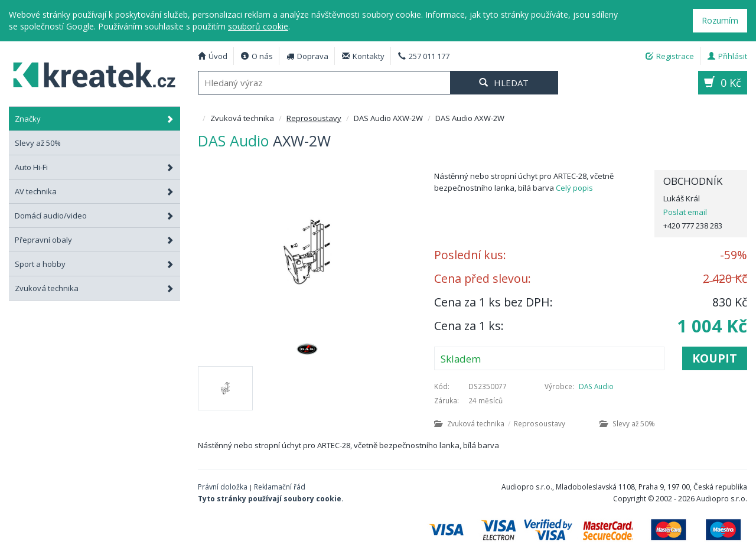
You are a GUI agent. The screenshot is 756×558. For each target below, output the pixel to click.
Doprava (307, 56)
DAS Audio (596, 386)
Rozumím (720, 20)
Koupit (715, 358)
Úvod (213, 56)
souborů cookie (258, 26)
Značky (94, 119)
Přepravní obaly (94, 240)
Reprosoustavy (314, 118)
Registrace (670, 56)
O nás (257, 56)
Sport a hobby (94, 264)
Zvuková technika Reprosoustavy (500, 423)
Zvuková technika (94, 288)
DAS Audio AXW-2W (89, 73)
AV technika (94, 191)
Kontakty (363, 56)
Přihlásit (727, 56)
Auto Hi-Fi (94, 167)
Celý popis (574, 188)
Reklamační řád (280, 487)
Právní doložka (223, 487)
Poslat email (685, 212)
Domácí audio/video (94, 216)
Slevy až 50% (627, 423)
